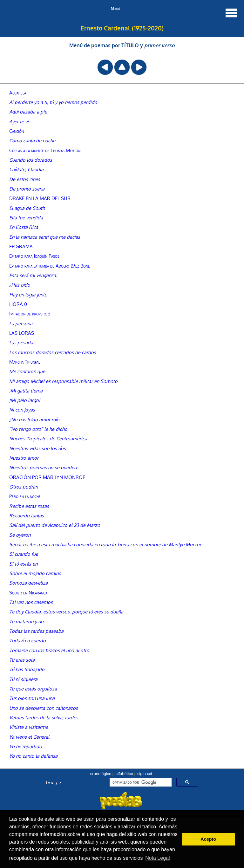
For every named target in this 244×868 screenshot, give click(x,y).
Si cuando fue (24, 554)
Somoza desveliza (28, 583)
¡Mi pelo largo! (25, 400)
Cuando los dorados (31, 160)
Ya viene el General (29, 737)
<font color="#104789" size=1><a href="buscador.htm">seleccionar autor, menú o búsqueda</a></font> (122, 793)
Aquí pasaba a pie (28, 112)
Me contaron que (27, 371)
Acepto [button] (208, 839)
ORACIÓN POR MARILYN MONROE (47, 477)
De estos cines (25, 179)
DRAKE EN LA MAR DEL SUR (40, 198)
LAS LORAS (22, 333)
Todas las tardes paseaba (36, 631)
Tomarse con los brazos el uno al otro (49, 650)
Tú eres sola (22, 660)
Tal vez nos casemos (31, 602)
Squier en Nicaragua (28, 593)
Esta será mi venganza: (33, 275)
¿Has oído (20, 285)
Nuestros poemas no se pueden (43, 467)
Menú (174, 13)
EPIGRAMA (21, 246)
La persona (21, 323)
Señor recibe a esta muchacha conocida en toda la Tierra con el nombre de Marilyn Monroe (106, 544)
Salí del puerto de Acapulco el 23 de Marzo (55, 525)
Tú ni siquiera (23, 679)
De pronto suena (27, 189)
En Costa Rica (24, 227)
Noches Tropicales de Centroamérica (48, 438)
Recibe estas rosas (29, 506)
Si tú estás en (23, 564)
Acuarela (18, 93)
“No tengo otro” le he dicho (38, 429)
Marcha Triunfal (25, 362)
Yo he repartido (26, 746)
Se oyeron (20, 535)
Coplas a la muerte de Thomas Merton (45, 150)
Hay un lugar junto (28, 295)
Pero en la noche (25, 496)
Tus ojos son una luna (32, 698)
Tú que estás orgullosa (33, 689)
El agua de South (27, 208)
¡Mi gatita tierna (26, 391)
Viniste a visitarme (29, 727)
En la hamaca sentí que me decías (45, 237)
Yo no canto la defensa (33, 756)
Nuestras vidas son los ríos (37, 448)
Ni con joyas (22, 410)
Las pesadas (22, 342)
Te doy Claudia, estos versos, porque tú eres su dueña (66, 612)
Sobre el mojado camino (35, 573)
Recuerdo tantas (27, 515)
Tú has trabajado (27, 669)
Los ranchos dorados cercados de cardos (53, 352)
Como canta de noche (32, 140)
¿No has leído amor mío (34, 419)
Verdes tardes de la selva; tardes (44, 717)
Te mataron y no (26, 621)
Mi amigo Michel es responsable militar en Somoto (63, 381)
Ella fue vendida (26, 217)
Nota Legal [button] (157, 858)
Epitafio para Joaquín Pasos (34, 256)
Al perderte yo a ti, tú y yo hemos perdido (53, 102)
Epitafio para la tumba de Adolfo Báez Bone (50, 266)
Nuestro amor (24, 458)
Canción (17, 131)
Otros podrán (24, 487)
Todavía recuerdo (27, 640)
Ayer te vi (19, 121)
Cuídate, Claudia (26, 169)
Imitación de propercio (30, 314)
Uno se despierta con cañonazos (44, 708)
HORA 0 (18, 304)
